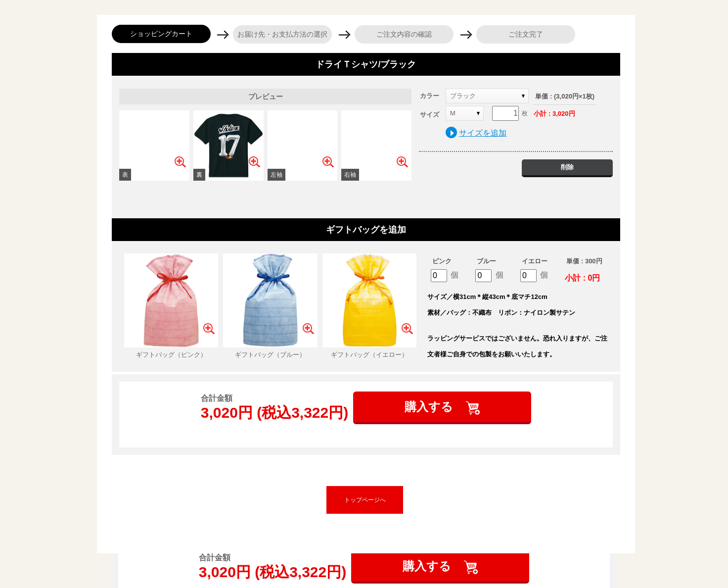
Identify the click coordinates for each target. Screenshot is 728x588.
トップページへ (365, 500)
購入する (431, 407)
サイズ (430, 115)
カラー (430, 96)
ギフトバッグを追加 (366, 230)
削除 (567, 167)
